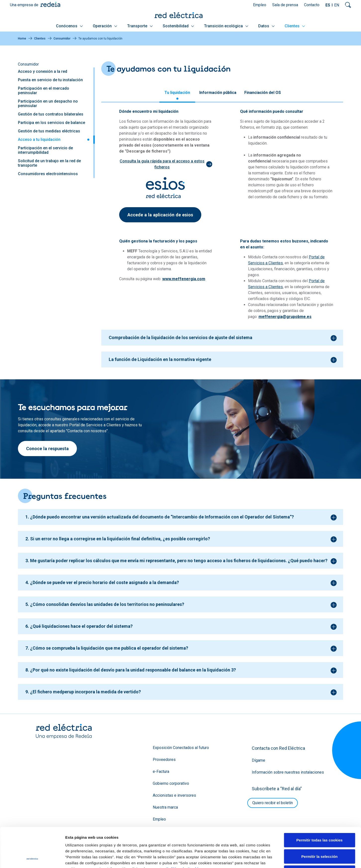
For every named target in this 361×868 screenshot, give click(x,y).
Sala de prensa (285, 5)
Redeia (50, 4)
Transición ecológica (226, 26)
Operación (105, 26)
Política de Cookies (184, 832)
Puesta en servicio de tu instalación (50, 80)
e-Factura (161, 771)
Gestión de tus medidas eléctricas (49, 131)
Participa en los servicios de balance (52, 123)
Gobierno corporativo (171, 783)
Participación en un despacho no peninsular (48, 103)
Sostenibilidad (178, 26)
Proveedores (164, 760)
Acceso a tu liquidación (39, 139)
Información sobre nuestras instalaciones (288, 772)
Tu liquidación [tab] (177, 93)
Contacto (312, 5)
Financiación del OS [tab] (263, 93)
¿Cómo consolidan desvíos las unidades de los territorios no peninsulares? (107, 604)
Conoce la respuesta (47, 449)
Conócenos (69, 26)
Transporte (140, 26)
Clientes (295, 26)
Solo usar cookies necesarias (319, 835)
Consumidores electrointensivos (48, 174)
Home (22, 39)
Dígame (258, 760)
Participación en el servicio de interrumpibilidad (45, 150)
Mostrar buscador (348, 5)
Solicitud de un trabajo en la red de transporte (49, 163)
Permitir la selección (319, 819)
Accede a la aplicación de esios (160, 215)
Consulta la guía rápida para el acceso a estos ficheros (162, 164)
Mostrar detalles (269, 858)
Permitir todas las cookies (319, 803)
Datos (266, 26)
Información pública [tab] (218, 93)
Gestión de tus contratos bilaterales (51, 114)
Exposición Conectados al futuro (181, 748)
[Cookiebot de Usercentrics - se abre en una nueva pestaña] (32, 858)
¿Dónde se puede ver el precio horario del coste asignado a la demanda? (104, 582)
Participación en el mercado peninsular (44, 91)
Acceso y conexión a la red (43, 71)
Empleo (260, 5)
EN (337, 5)
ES (328, 5)
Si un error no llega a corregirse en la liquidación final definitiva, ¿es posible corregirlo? (120, 539)
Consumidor (62, 39)
